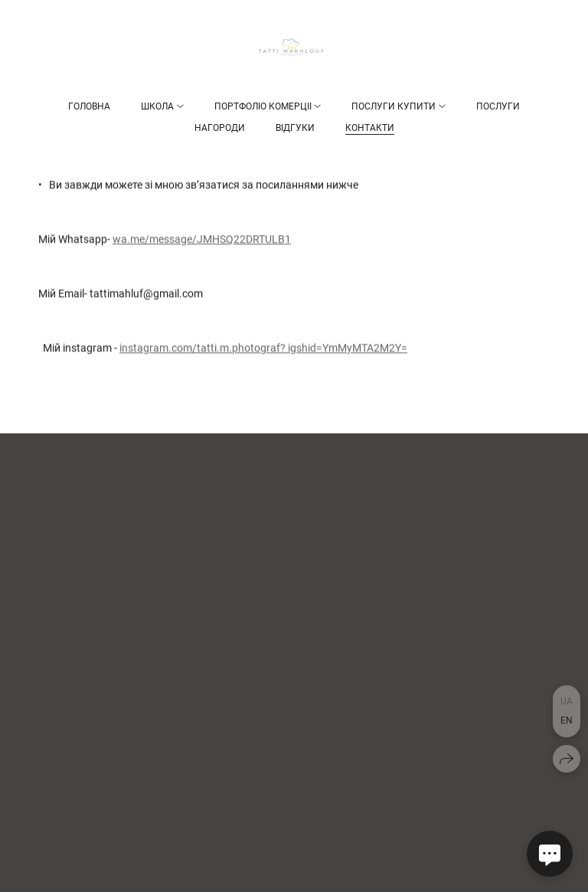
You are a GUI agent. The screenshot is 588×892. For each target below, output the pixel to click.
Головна (89, 106)
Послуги (498, 106)
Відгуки (295, 128)
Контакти (370, 128)
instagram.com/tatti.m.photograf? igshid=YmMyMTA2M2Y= (263, 348)
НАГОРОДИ (220, 128)
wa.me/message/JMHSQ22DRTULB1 (202, 240)
